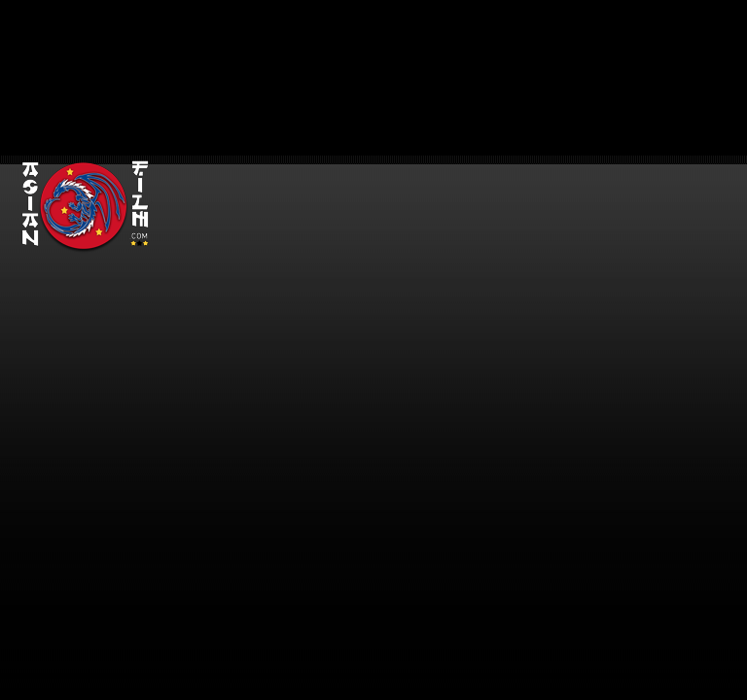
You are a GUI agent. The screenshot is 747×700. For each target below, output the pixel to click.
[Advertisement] (450, 136)
